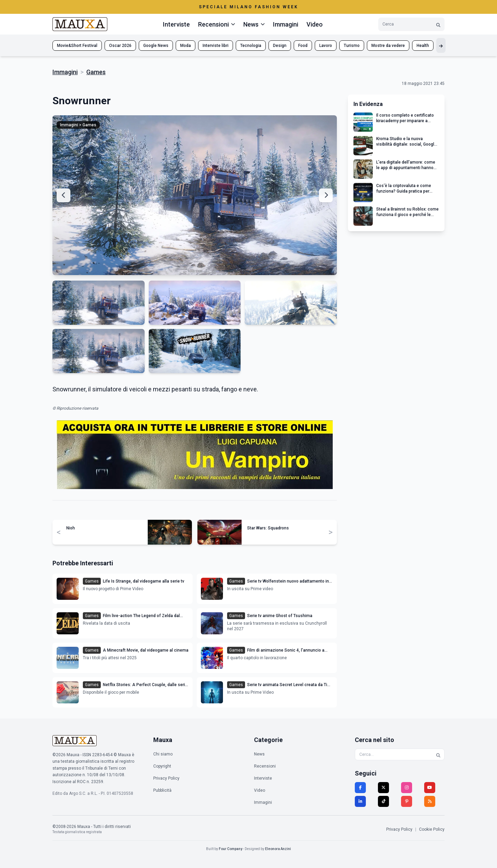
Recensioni (265, 766)
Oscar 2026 (120, 46)
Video (315, 24)
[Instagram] (407, 788)
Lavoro (326, 46)
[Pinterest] (407, 801)
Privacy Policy (166, 778)
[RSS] (430, 801)
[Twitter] (383, 788)
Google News (156, 46)
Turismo (352, 46)
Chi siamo (163, 754)
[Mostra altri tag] (441, 45)
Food (303, 46)
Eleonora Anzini (278, 849)
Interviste (176, 24)
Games (96, 72)
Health (423, 46)
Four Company (231, 849)
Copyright (162, 766)
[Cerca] (438, 24)
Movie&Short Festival (77, 46)
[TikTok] (383, 801)
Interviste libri (216, 46)
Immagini (286, 24)
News (259, 754)
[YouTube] (430, 788)
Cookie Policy (432, 829)
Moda (186, 46)
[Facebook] (360, 788)
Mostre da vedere (388, 46)
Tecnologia (251, 46)
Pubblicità (162, 790)
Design (280, 46)
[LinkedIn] (360, 801)
